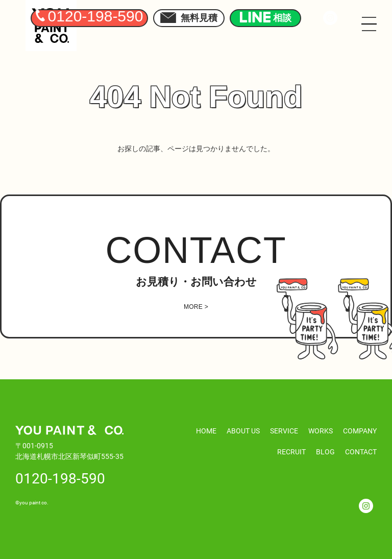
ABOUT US (243, 431)
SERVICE (284, 431)
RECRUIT (291, 452)
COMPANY (360, 431)
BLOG (325, 452)
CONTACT (361, 452)
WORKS (321, 431)
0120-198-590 (60, 478)
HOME (206, 431)
